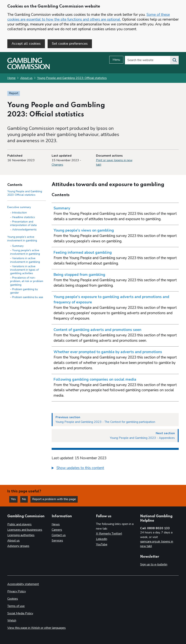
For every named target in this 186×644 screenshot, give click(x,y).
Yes (14, 499)
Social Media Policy (20, 613)
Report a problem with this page (54, 499)
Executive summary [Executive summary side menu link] (19, 207)
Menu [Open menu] (116, 60)
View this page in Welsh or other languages (37, 628)
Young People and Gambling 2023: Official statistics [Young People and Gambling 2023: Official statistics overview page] (72, 78)
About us (26, 78)
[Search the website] (174, 60)
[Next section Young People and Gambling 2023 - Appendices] (115, 436)
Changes (57, 165)
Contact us (59, 535)
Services (57, 541)
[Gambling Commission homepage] (29, 68)
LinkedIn (102, 539)
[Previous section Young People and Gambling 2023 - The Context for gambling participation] (115, 420)
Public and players (19, 524)
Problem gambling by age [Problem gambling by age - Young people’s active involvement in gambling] (28, 297)
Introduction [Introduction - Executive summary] (19, 213)
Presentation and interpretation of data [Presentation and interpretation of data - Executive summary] (23, 223)
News (56, 524)
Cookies (13, 599)
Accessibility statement (23, 584)
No (25, 499)
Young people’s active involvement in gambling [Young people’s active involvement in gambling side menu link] (22, 239)
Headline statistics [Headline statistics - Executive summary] (24, 217)
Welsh (12, 620)
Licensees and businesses (25, 530)
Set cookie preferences (70, 44)
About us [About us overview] (13, 541)
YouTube (102, 544)
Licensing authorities (21, 535)
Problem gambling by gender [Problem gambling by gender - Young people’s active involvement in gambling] (24, 291)
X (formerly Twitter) (109, 534)
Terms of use (16, 606)
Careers (57, 530)
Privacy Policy (17, 591)
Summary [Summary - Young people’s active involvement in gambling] (18, 246)
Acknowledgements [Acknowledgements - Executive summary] (24, 230)
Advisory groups (18, 546)
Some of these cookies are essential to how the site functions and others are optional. (89, 17)
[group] (115, 469)
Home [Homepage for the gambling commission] (11, 78)
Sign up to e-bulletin (154, 564)
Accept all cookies (26, 44)
